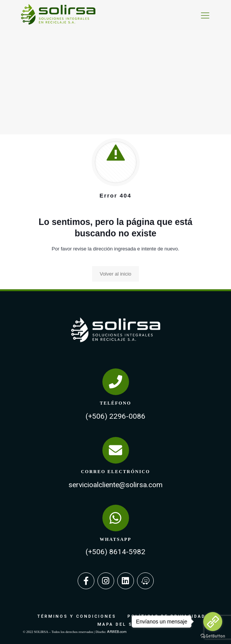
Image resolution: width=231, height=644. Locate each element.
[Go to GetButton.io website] (213, 636)
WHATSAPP (115, 539)
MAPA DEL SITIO (121, 624)
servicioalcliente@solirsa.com (115, 485)
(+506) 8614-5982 (115, 552)
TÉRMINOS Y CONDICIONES (77, 616)
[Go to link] (213, 622)
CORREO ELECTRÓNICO (116, 472)
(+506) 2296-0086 (115, 416)
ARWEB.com (117, 632)
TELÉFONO (115, 403)
